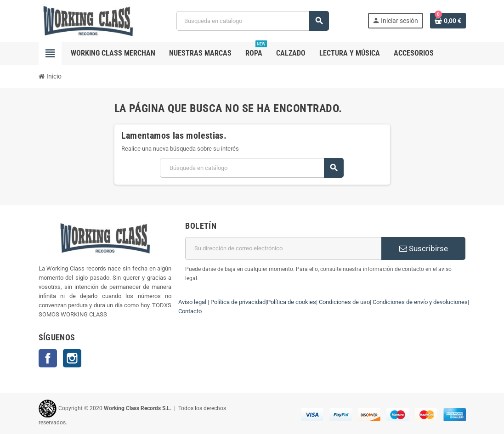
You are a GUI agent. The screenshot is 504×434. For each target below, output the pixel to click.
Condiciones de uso (344, 302)
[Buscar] (253, 21)
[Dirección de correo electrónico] (283, 248)
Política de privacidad (238, 302)
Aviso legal (192, 302)
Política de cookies (292, 302)
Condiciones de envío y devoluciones (420, 302)
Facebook (48, 358)
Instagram (72, 358)
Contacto (190, 311)
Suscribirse (424, 248)
